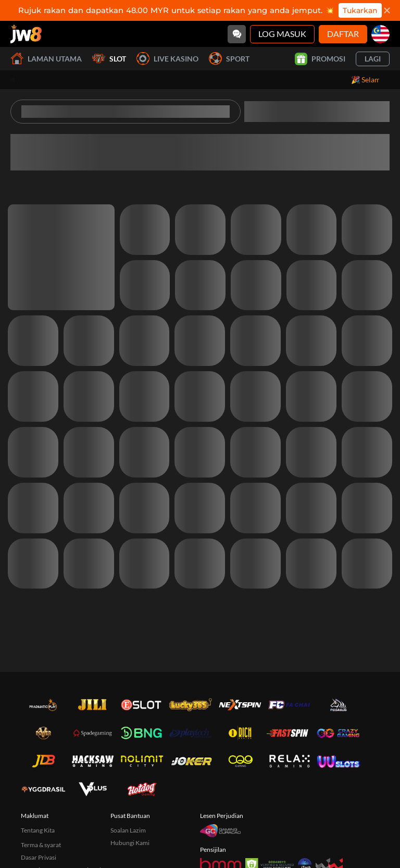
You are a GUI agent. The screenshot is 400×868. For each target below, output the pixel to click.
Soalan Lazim (128, 830)
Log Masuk (282, 34)
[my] (380, 34)
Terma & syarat (41, 845)
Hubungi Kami (130, 843)
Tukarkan (360, 10)
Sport (229, 59)
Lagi (373, 59)
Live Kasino (167, 59)
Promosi (320, 59)
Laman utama (46, 59)
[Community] (237, 34)
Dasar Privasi (39, 857)
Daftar (343, 34)
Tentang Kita (38, 830)
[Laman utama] (26, 34)
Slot (109, 59)
